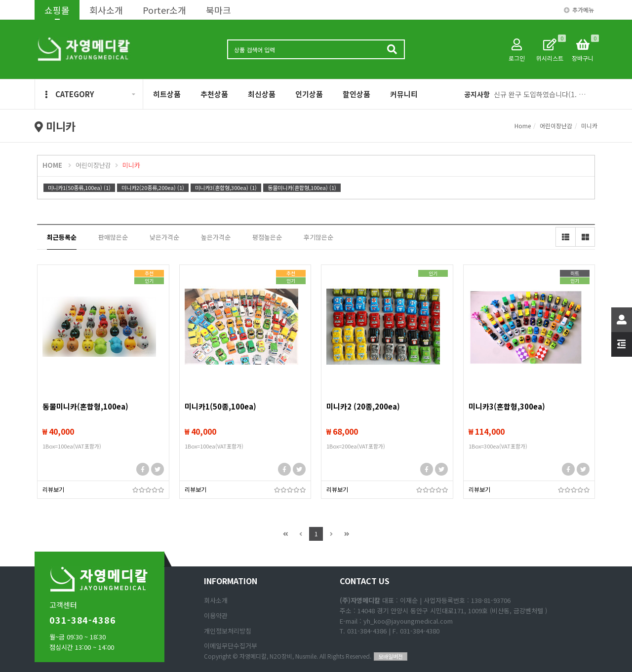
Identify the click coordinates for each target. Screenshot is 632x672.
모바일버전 (391, 656)
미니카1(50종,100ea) (220, 406)
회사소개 (106, 10)
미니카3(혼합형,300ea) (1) (226, 187)
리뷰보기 (53, 489)
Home (523, 126)
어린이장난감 (556, 126)
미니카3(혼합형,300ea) (507, 406)
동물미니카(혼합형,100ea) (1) (302, 187)
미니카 (589, 126)
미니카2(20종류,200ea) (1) (153, 187)
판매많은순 (113, 237)
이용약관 (216, 616)
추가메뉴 (579, 10)
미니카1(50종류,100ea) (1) (79, 187)
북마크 (218, 10)
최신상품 (262, 94)
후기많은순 (318, 237)
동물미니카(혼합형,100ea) (85, 406)
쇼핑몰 (57, 10)
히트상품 (167, 94)
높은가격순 (216, 237)
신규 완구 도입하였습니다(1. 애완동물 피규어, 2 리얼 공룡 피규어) (542, 94)
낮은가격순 (164, 237)
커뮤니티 (404, 94)
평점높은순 (267, 237)
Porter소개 (164, 10)
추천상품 (214, 94)
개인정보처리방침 (228, 631)
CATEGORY (70, 94)
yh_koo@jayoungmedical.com (408, 621)
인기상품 (309, 94)
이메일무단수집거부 (231, 646)
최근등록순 (62, 237)
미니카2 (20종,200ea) (363, 406)
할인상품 (356, 94)
